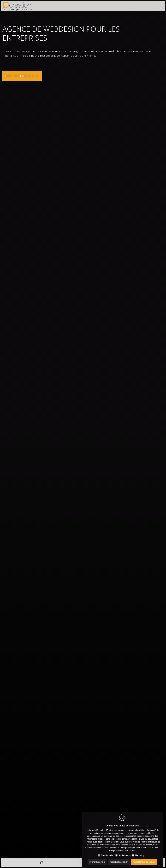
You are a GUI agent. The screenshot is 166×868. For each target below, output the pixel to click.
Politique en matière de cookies (122, 848)
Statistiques (124, 853)
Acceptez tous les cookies (144, 859)
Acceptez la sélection (119, 859)
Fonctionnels (107, 853)
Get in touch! (19, 76)
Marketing (140, 853)
